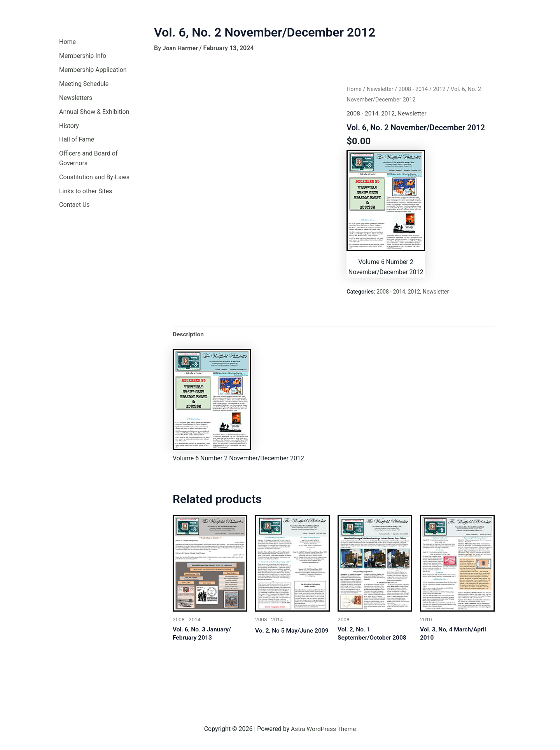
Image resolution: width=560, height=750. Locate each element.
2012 (442, 89)
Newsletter (381, 89)
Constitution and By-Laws (94, 177)
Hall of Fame (77, 140)
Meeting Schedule (84, 84)
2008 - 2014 (415, 89)
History (69, 126)
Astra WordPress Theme (324, 729)
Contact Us (74, 205)
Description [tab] (189, 334)
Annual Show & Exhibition (94, 112)
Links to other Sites (86, 191)
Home (67, 42)
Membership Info (83, 56)
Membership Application (93, 70)
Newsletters (76, 98)
